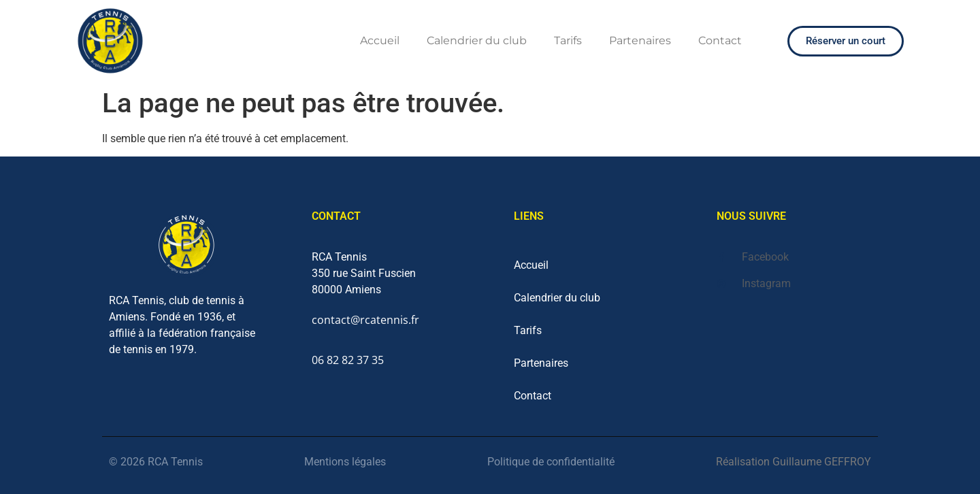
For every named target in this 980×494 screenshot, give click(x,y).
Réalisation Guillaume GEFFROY (794, 462)
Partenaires (640, 40)
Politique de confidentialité (551, 462)
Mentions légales (345, 462)
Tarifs (568, 40)
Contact (720, 40)
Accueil (380, 40)
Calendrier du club (477, 40)
